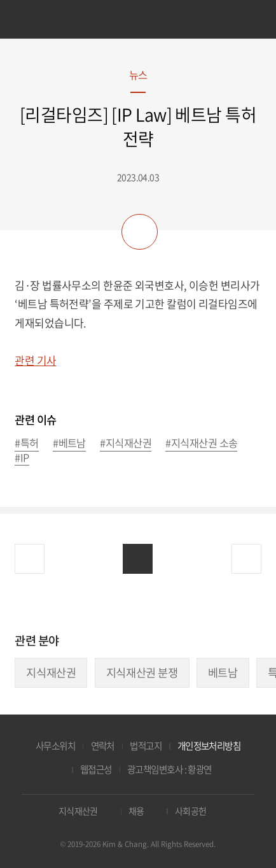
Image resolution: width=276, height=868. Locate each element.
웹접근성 (96, 769)
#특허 (26, 444)
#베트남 (69, 444)
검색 (248, 21)
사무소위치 (55, 746)
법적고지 (146, 746)
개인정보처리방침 (209, 746)
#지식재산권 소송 (201, 444)
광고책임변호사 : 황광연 (169, 769)
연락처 (103, 746)
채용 (136, 811)
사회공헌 (191, 811)
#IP (22, 458)
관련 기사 (35, 360)
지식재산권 (51, 672)
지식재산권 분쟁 (142, 672)
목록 (138, 559)
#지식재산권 (126, 444)
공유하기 (139, 232)
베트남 (223, 672)
